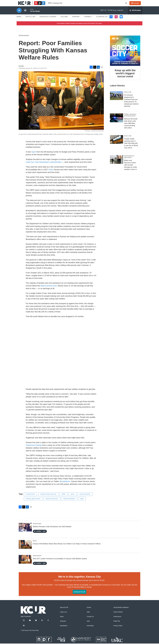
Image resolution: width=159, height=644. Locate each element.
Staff (88, 616)
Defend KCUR (79, 596)
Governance (117, 621)
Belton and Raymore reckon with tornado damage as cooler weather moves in (131, 169)
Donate (137, 5)
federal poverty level (49, 290)
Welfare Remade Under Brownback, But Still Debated (52, 531)
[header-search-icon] (127, 5)
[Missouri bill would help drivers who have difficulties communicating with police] (117, 122)
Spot (82, 503)
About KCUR (64, 612)
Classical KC (102, 21)
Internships (90, 630)
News (19, 21)
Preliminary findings (34, 450)
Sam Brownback (69, 503)
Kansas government (33, 503)
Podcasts (63, 625)
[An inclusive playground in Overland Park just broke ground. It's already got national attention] (117, 100)
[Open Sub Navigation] (23, 21)
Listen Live (63, 616)
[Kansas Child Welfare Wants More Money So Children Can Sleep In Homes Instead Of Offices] (25, 549)
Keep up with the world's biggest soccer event (125, 78)
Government (24, 40)
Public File (117, 625)
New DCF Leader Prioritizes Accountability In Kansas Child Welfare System (60, 563)
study (51, 174)
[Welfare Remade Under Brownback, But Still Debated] (25, 532)
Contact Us (90, 621)
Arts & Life (30, 21)
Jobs (88, 625)
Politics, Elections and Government (130, 119)
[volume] (25, 15)
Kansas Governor (52, 503)
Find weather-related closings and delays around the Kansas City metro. (79, 28)
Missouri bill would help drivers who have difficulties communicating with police (131, 128)
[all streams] (135, 15)
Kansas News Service (48, 499)
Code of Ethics (118, 616)
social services (85, 499)
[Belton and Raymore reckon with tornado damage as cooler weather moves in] (117, 164)
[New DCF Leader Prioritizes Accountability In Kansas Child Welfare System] (25, 564)
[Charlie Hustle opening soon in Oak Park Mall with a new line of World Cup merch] (117, 144)
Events (89, 612)
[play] (19, 15)
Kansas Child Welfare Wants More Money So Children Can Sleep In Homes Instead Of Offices (67, 548)
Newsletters (64, 630)
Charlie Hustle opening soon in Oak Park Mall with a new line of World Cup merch (131, 148)
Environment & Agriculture (129, 161)
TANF (64, 499)
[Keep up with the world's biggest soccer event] (125, 55)
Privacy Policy (118, 630)
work (73, 499)
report (34, 156)
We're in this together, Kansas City (79, 581)
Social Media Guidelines (121, 612)
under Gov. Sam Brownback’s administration (44, 167)
